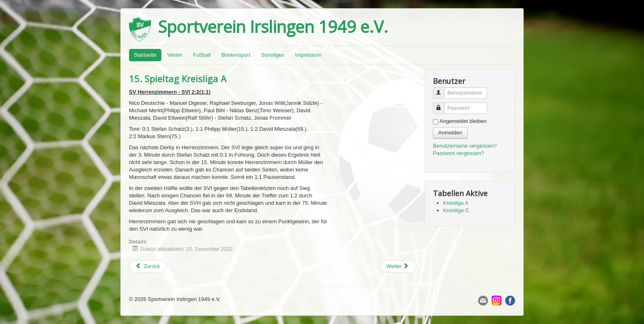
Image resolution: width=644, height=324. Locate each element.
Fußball (202, 55)
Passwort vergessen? (458, 153)
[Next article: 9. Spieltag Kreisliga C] (398, 266)
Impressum (308, 55)
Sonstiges (273, 55)
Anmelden (450, 133)
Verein (175, 55)
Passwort (443, 105)
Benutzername (443, 89)
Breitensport (236, 55)
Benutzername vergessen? (465, 146)
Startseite (145, 55)
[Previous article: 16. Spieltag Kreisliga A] (148, 266)
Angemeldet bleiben (463, 121)
